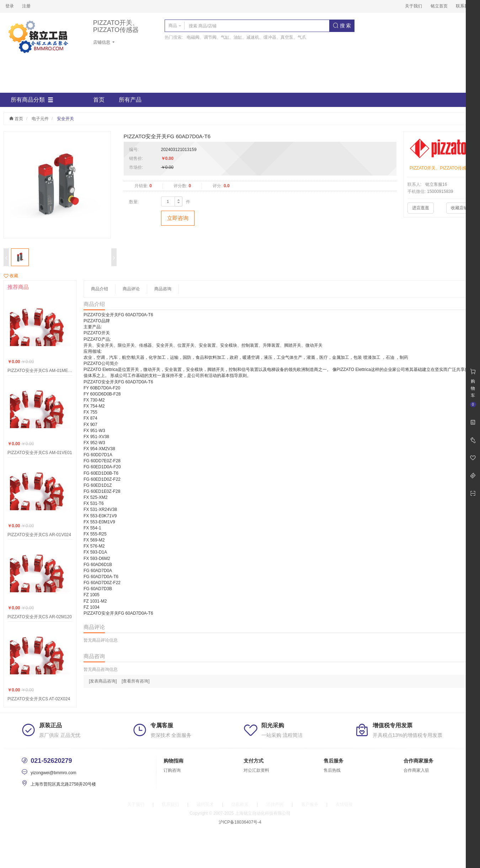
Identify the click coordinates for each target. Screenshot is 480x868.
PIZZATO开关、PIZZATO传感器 (116, 26)
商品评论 (131, 289)
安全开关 (65, 119)
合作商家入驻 (416, 770)
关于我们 (414, 6)
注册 (26, 6)
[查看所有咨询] (136, 681)
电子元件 (40, 119)
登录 (10, 6)
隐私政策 (240, 804)
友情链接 (344, 804)
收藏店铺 (459, 208)
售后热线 (332, 770)
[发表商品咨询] (103, 681)
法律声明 (275, 804)
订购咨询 (172, 770)
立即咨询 (178, 218)
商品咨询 (163, 289)
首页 (99, 100)
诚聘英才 (205, 804)
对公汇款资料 (256, 770)
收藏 (11, 276)
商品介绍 (100, 289)
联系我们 (464, 6)
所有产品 (130, 100)
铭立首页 (439, 6)
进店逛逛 (421, 208)
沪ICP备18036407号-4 (240, 822)
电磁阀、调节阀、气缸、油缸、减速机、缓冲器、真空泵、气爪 (246, 37)
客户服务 (310, 804)
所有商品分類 (32, 100)
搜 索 (342, 26)
